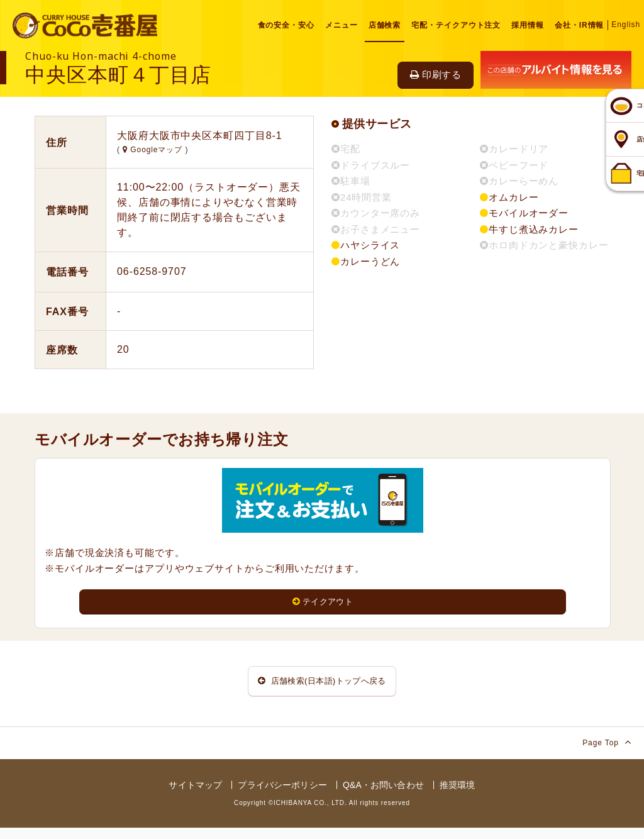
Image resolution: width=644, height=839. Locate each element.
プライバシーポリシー (282, 796)
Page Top (607, 753)
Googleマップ (154, 150)
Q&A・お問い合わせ (383, 796)
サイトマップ (195, 796)
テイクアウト (323, 602)
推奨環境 (458, 796)
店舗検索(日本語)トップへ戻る (322, 687)
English (626, 25)
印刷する (436, 75)
